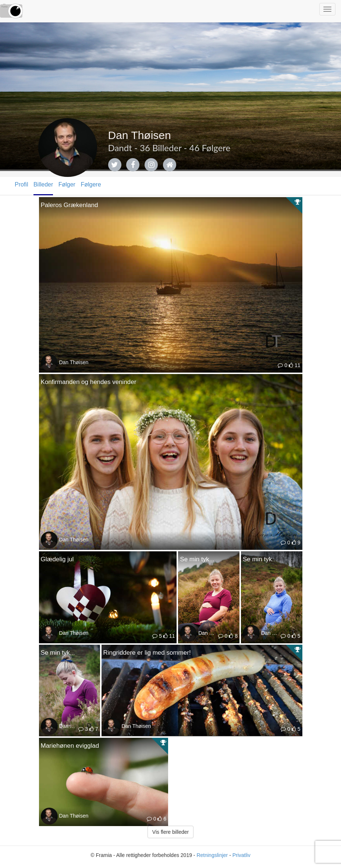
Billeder (43, 184)
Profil (21, 184)
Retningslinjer (212, 855)
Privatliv (241, 855)
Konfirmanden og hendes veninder (89, 382)
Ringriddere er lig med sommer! (147, 653)
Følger (67, 184)
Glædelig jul (57, 559)
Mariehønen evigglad (70, 746)
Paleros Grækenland (70, 205)
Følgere (91, 184)
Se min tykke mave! (207, 559)
